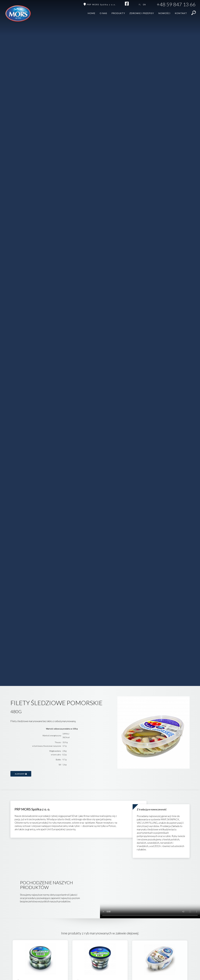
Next (179, 733)
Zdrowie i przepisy (142, 13)
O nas (103, 13)
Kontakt (181, 13)
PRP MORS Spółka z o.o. (101, 5)
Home (91, 13)
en (144, 5)
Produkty (118, 13)
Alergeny (21, 774)
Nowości (164, 13)
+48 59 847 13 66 (176, 4)
